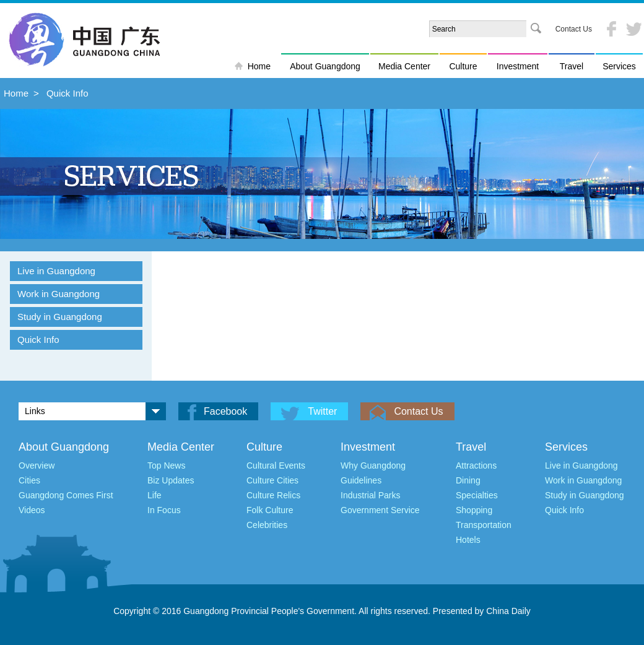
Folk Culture (270, 510)
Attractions (476, 465)
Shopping (474, 510)
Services (619, 66)
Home (259, 66)
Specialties (477, 495)
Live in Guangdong (56, 271)
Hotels (468, 540)
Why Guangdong (373, 465)
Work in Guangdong (59, 294)
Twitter (322, 411)
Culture (463, 66)
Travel (572, 66)
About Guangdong (325, 66)
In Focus (164, 510)
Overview (37, 465)
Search (536, 29)
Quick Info (67, 93)
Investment (518, 66)
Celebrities (267, 525)
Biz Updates (171, 480)
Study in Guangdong (60, 317)
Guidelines (361, 480)
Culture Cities (272, 480)
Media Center (404, 66)
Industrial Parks (370, 495)
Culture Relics (273, 495)
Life (154, 495)
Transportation (484, 525)
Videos (32, 510)
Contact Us (574, 29)
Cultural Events (276, 465)
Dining (468, 480)
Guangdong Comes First (66, 495)
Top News (166, 465)
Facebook (225, 411)
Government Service (380, 510)
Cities (29, 480)
